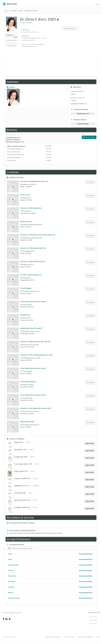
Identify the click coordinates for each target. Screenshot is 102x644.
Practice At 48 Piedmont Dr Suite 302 (34, 181)
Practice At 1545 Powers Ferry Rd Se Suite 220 (37, 235)
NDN (98, 637)
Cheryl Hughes (26, 288)
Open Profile (90, 443)
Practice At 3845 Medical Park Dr (33, 262)
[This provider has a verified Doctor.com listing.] (58, 19)
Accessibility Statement (86, 637)
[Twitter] (9, 619)
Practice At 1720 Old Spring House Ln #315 (36, 355)
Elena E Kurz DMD (27, 422)
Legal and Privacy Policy (53, 637)
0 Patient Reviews (11, 46)
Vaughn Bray (25, 315)
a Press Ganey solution (12, 613)
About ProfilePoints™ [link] (11, 40)
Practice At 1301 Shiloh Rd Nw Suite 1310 (36, 408)
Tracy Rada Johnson (28, 382)
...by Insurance (93, 617)
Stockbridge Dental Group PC (31, 328)
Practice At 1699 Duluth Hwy (31, 208)
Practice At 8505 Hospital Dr (31, 275)
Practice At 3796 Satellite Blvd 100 (33, 248)
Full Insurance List (83, 114)
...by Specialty (93, 620)
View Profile (90, 182)
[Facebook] (4, 619)
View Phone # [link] (70, 28)
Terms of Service (69, 637)
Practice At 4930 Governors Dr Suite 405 (35, 342)
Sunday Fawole (26, 221)
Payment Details (83, 124)
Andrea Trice (25, 195)
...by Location (93, 624)
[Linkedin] (7, 619)
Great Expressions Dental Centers (33, 302)
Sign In (97, 4)
